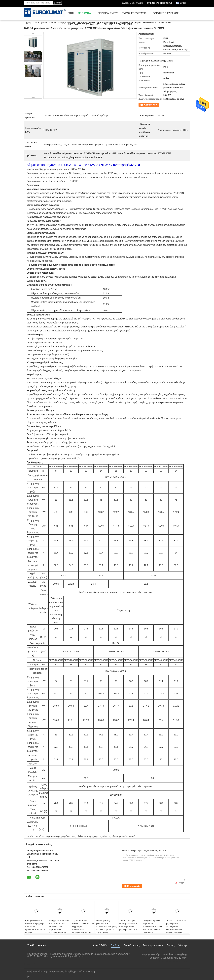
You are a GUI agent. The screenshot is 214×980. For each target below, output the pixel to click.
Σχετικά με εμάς (132, 945)
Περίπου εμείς (108, 13)
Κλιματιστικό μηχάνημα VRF (63, 23)
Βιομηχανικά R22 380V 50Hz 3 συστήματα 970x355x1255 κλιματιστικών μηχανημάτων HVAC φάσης (59, 928)
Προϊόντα (84, 13)
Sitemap (182, 945)
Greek (185, 2)
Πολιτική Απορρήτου (38, 954)
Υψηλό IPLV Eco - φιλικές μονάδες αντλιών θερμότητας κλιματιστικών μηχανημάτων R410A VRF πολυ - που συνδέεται (83, 930)
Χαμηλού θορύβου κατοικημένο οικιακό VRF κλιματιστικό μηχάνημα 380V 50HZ (129, 925)
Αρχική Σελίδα (31, 23)
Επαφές (171, 945)
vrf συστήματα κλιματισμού (123, 836)
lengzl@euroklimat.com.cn (173, 961)
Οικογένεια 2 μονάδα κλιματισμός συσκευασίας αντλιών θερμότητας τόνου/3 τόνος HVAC (152, 927)
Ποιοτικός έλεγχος (166, 13)
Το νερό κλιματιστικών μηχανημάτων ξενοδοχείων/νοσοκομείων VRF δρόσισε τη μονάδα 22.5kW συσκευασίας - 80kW (176, 930)
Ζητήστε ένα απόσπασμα (160, 3)
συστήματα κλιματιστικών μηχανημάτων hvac (55, 836)
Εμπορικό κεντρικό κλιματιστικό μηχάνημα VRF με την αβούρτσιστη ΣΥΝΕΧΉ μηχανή (35, 927)
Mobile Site (31, 964)
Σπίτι (71, 13)
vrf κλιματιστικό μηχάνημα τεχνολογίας (93, 836)
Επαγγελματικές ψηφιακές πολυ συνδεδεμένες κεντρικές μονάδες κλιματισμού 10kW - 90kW (106, 927)
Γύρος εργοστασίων (135, 13)
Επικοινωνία (144, 104)
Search (57, 3)
